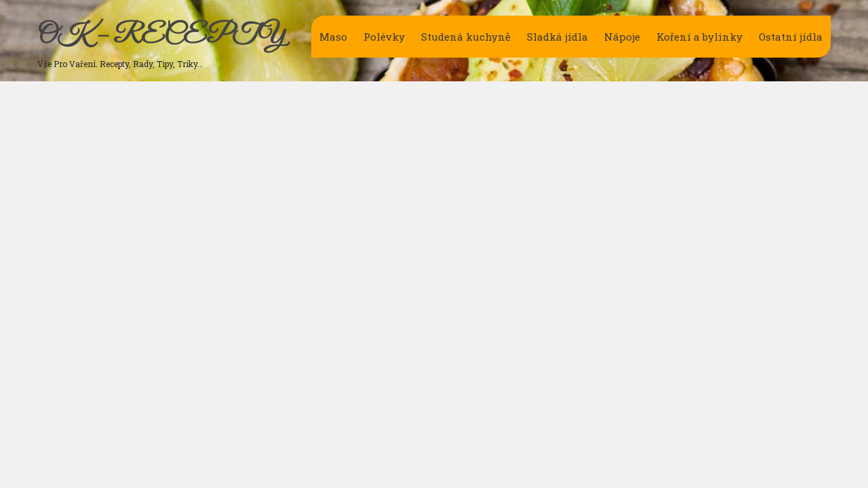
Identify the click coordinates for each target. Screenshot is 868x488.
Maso (333, 37)
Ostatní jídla (791, 37)
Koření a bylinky (699, 37)
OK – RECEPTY (161, 36)
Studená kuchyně (466, 37)
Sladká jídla (557, 37)
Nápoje (622, 37)
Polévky (384, 37)
